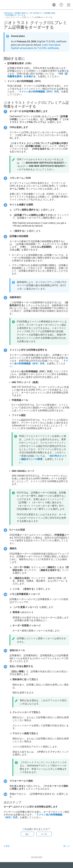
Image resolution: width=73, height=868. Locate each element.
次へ (65, 846)
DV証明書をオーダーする (15, 15)
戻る (8, 846)
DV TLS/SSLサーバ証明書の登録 (43, 13)
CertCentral (8, 13)
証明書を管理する (21, 13)
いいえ (44, 834)
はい (27, 834)
